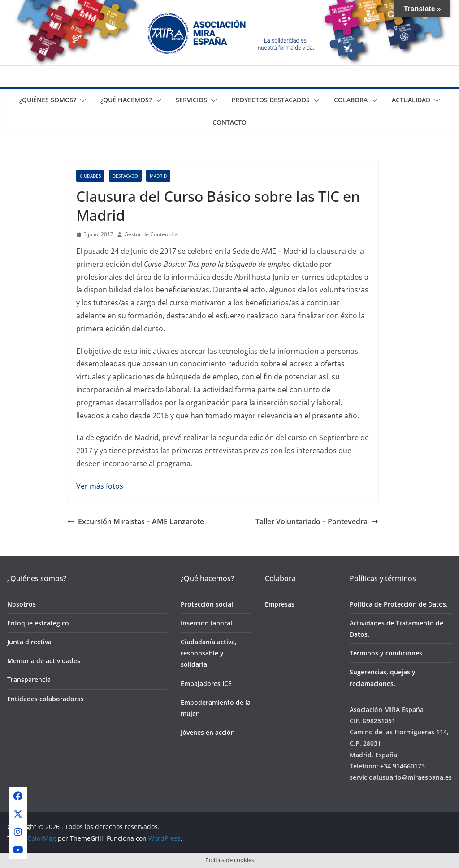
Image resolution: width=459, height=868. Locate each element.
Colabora (351, 100)
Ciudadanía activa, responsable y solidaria (209, 653)
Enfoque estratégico (38, 623)
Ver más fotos (100, 486)
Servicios (191, 100)
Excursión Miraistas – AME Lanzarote (136, 521)
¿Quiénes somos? (48, 100)
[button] (81, 100)
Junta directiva (29, 642)
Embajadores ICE (206, 684)
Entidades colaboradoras (45, 699)
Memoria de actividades (44, 661)
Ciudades (90, 176)
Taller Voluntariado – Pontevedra (317, 521)
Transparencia (29, 679)
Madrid (158, 176)
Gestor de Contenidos (151, 234)
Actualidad (411, 100)
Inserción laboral (206, 623)
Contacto (229, 122)
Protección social (207, 604)
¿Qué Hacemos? (126, 100)
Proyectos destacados (271, 100)
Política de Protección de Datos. (399, 604)
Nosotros (22, 604)
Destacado (125, 176)
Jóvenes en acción (208, 732)
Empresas (280, 604)
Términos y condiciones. (387, 653)
